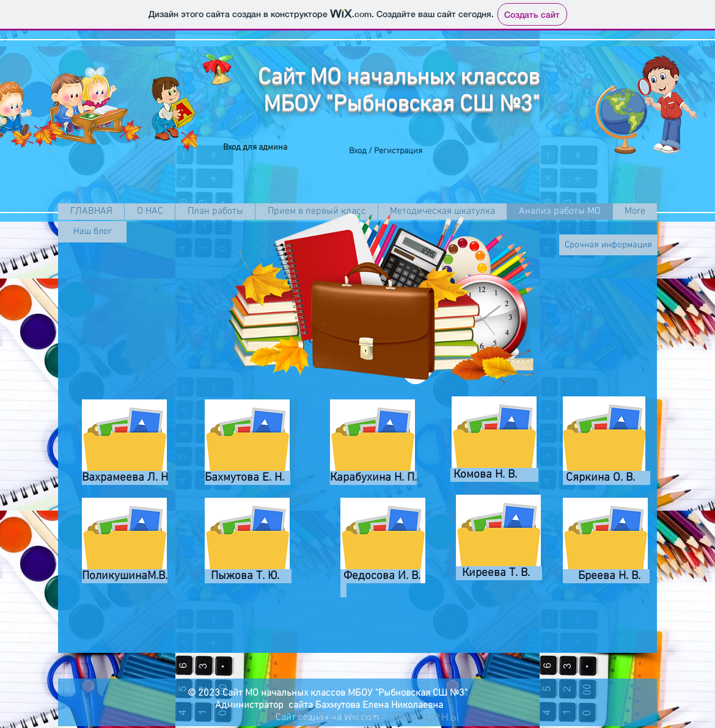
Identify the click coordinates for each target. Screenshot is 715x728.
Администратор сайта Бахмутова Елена (301, 705)
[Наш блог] (92, 232)
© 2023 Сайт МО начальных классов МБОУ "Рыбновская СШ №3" (328, 693)
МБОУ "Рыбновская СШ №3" (402, 105)
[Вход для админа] (255, 148)
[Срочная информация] (608, 245)
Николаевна (416, 705)
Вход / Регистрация (386, 151)
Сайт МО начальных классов (399, 78)
